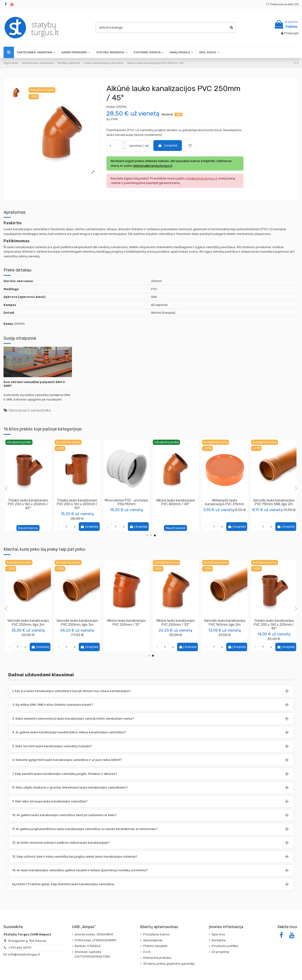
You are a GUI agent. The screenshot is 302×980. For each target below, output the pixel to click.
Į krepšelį (168, 145)
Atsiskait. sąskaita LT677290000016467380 (92, 954)
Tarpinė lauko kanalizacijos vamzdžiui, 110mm (77, 502)
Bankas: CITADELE (88, 946)
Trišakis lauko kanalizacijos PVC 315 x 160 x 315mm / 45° (176, 504)
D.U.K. (147, 952)
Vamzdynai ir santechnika (30, 410)
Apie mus (218, 934)
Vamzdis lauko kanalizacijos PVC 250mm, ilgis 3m (126, 623)
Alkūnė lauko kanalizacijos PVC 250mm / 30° (225, 623)
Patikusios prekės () (282, 4)
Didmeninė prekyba (157, 958)
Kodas (111, 107)
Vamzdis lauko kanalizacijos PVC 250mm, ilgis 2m (77, 623)
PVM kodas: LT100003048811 (96, 940)
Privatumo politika (225, 946)
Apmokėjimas (153, 940)
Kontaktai (219, 940)
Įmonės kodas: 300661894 (94, 934)
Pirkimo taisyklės (155, 946)
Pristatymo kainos (156, 934)
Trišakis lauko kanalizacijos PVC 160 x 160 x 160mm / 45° (28, 625)
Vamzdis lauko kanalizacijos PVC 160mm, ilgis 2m (274, 623)
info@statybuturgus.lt (24, 954)
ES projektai (220, 952)
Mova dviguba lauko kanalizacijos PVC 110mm (225, 502)
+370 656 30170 (20, 948)
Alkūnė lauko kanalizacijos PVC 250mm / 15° (274, 502)
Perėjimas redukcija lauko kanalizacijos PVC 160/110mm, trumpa (126, 504)
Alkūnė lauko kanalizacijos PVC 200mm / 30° (28, 502)
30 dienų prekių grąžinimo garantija (169, 964)
